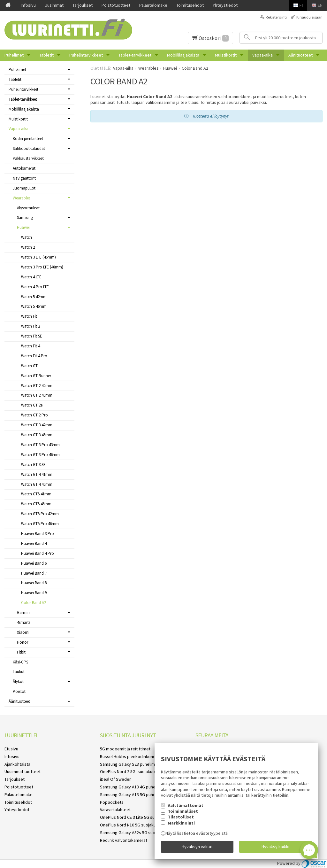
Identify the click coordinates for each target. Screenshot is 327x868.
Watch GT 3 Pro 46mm (40, 455)
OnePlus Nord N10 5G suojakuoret (132, 825)
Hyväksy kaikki (275, 847)
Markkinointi (181, 823)
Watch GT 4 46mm (37, 484)
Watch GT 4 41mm (37, 474)
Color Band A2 (34, 603)
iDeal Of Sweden (116, 779)
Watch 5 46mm (34, 306)
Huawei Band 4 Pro (38, 553)
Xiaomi (23, 632)
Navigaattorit (24, 178)
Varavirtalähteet (115, 810)
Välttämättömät (186, 805)
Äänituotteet (300, 55)
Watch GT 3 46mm (37, 435)
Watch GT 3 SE (33, 465)
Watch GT (29, 366)
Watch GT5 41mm (36, 494)
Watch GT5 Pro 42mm (40, 514)
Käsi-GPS (20, 662)
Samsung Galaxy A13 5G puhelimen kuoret (140, 794)
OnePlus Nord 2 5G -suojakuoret (130, 771)
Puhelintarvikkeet (86, 55)
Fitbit (21, 652)
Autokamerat (24, 168)
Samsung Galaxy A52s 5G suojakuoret (136, 833)
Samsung (25, 217)
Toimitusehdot (190, 5)
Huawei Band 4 (34, 543)
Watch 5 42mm (34, 297)
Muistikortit (226, 55)
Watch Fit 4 (30, 346)
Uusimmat (54, 5)
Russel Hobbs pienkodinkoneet (130, 756)
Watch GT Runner (36, 376)
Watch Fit (29, 316)
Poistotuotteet (116, 5)
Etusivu (11, 749)
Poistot (19, 691)
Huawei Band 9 (34, 593)
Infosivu (28, 5)
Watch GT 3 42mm (37, 425)
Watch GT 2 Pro (34, 415)
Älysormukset (28, 208)
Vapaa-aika (262, 55)
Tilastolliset (181, 817)
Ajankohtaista (17, 764)
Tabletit (46, 55)
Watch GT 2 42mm (37, 386)
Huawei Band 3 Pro (38, 534)
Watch (27, 237)
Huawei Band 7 (34, 573)
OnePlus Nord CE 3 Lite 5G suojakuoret (137, 817)
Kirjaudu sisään (309, 17)
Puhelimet (14, 55)
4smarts (24, 622)
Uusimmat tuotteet (23, 771)
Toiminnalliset (183, 811)
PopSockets (112, 802)
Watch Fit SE (32, 336)
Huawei (23, 227)
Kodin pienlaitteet (28, 139)
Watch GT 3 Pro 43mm (40, 445)
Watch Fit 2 (30, 326)
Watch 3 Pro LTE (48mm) (42, 267)
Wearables (22, 198)
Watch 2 (28, 247)
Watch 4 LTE (31, 277)
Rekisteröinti (276, 17)
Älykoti (19, 682)
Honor (23, 642)
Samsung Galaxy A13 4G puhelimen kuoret (140, 787)
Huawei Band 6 (34, 563)
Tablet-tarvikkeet (135, 55)
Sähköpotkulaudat (29, 148)
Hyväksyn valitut (197, 847)
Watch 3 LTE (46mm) (38, 257)
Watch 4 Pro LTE (35, 287)
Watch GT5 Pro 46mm (40, 524)
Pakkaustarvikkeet (28, 158)
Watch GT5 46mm (36, 504)
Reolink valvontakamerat (124, 840)
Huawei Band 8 (34, 583)
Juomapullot (24, 188)
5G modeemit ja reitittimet (125, 749)
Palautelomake (153, 5)
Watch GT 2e (32, 405)
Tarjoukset (83, 5)
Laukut (19, 672)
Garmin (23, 612)
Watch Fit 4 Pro (34, 356)
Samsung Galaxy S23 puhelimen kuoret (137, 764)
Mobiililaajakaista (183, 55)
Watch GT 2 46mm (37, 395)
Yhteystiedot (225, 5)
